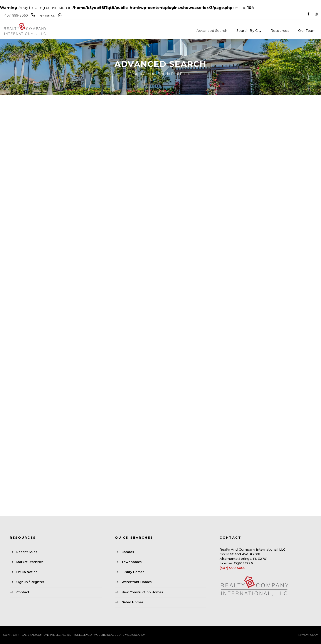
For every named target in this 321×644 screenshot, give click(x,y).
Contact (23, 592)
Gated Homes (132, 602)
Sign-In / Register (30, 582)
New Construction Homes (142, 592)
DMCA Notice (27, 572)
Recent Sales (27, 552)
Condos (128, 552)
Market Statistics (30, 562)
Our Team (307, 31)
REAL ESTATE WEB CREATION (126, 635)
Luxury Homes (133, 572)
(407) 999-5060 (233, 568)
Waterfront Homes (137, 582)
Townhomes (132, 562)
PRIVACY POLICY (307, 635)
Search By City (249, 31)
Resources (280, 31)
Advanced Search (212, 31)
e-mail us (47, 15)
